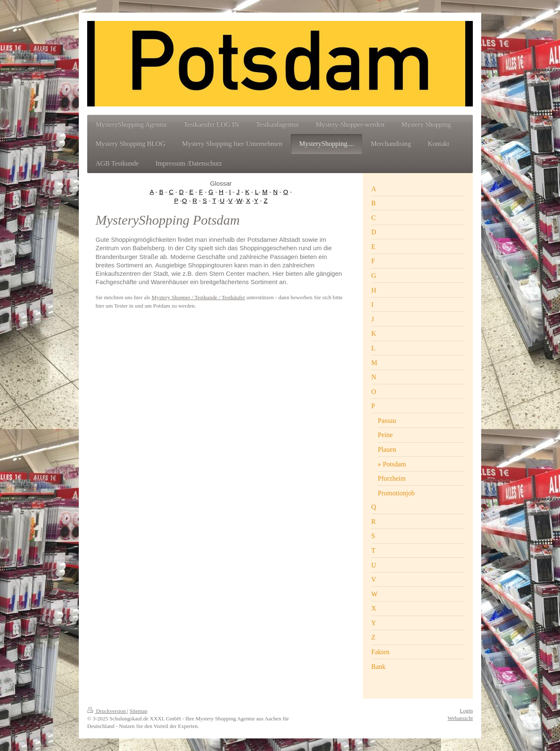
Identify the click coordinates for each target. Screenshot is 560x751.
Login (466, 711)
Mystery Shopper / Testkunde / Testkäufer (198, 297)
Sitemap (139, 711)
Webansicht (460, 718)
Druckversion (107, 711)
